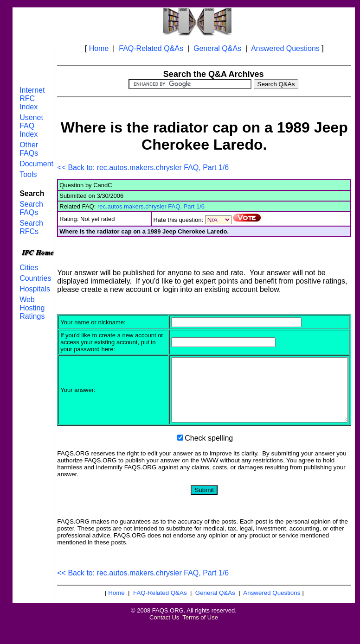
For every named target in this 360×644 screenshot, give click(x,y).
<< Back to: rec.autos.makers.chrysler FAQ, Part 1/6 (143, 167)
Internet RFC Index (32, 98)
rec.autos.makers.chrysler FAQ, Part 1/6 (151, 206)
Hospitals (35, 289)
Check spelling (209, 458)
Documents (38, 164)
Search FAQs (31, 208)
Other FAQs (29, 149)
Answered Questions (285, 48)
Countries (35, 278)
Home (99, 48)
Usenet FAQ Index (31, 126)
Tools (28, 174)
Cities (29, 268)
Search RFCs (31, 227)
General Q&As (217, 48)
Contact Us (164, 637)
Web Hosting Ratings (32, 308)
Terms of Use (200, 637)
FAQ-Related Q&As (151, 48)
